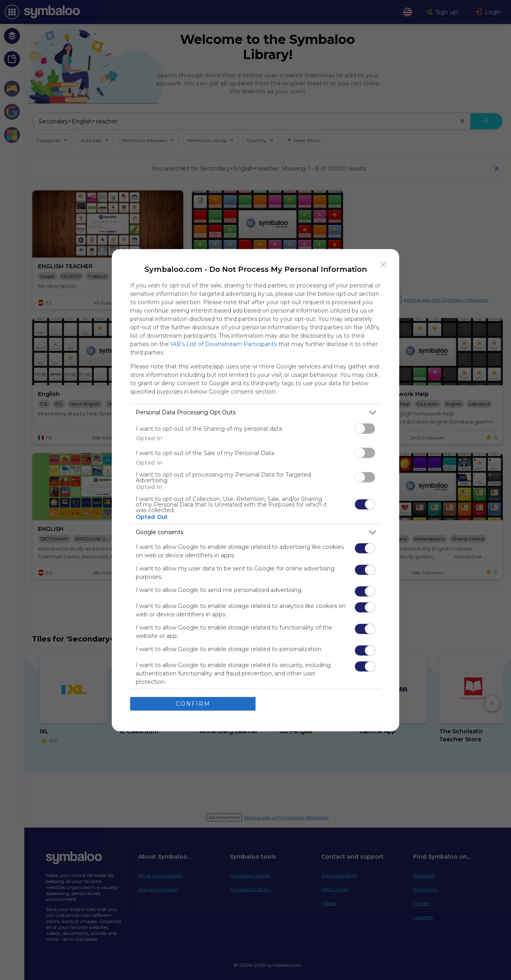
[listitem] (255, 413)
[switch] (365, 429)
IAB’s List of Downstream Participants (224, 344)
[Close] (384, 265)
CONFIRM (193, 704)
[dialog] (255, 490)
